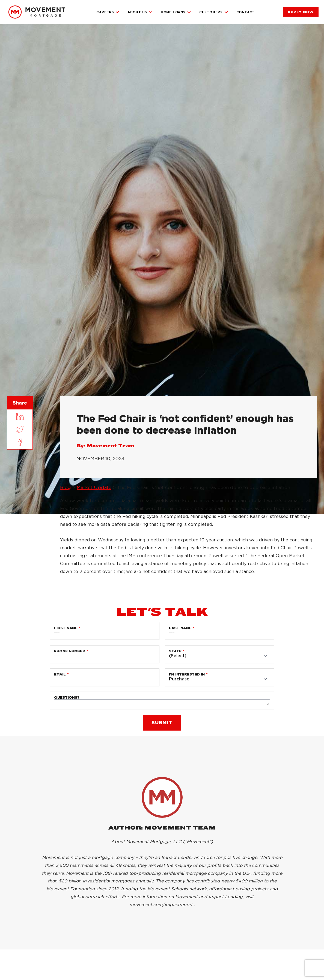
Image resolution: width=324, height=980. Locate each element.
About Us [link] (140, 12)
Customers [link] (214, 12)
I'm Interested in (187, 674)
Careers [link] (108, 12)
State (175, 651)
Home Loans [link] (176, 12)
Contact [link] (246, 12)
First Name (66, 628)
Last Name (180, 628)
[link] (37, 12)
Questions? (67, 697)
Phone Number (70, 651)
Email (60, 674)
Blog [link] (66, 487)
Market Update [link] (94, 487)
